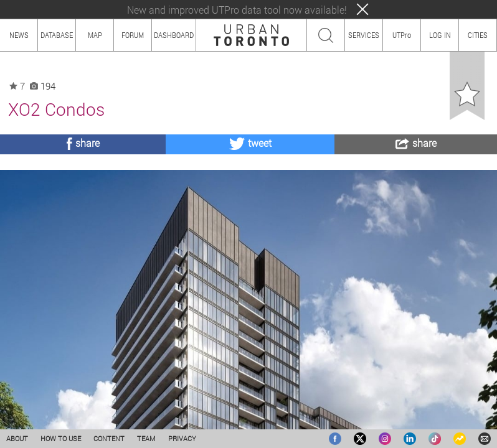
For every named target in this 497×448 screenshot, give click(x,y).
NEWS (19, 35)
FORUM (133, 35)
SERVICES (364, 35)
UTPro (402, 35)
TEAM (146, 438)
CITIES (478, 35)
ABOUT (17, 438)
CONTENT (109, 438)
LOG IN (440, 35)
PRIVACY (182, 438)
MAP (95, 35)
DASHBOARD (174, 35)
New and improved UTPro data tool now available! (237, 10)
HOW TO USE (61, 438)
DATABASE (57, 35)
